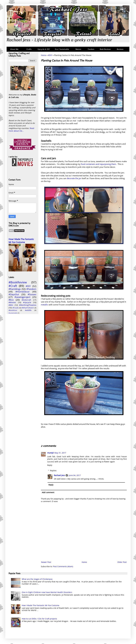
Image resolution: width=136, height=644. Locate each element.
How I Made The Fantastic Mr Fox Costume (21, 241)
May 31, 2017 (60, 453)
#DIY (50, 55)
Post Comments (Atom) (63, 566)
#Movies (12, 302)
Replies (53, 471)
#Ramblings (15, 289)
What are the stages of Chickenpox (37, 579)
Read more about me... (21, 130)
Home (44, 55)
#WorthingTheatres (28, 305)
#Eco (11, 300)
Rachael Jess (59, 475)
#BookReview (18, 282)
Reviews (120, 49)
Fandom (91, 49)
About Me (14, 49)
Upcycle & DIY (44, 49)
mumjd (50, 453)
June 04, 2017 (75, 475)
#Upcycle (27, 302)
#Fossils (16, 308)
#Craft (13, 286)
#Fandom (31, 289)
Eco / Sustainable (62, 49)
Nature (78, 49)
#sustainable (13, 313)
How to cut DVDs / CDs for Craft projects (39, 619)
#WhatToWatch (28, 308)
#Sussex (32, 294)
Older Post (122, 562)
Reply (50, 465)
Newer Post (46, 562)
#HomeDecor (23, 292)
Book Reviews (105, 49)
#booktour (13, 310)
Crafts (29, 49)
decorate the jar (74, 178)
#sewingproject (22, 297)
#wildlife (28, 310)
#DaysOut (14, 294)
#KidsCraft (26, 300)
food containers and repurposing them (98, 164)
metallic (45, 305)
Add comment (48, 492)
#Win (11, 305)
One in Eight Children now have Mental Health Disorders (47, 592)
